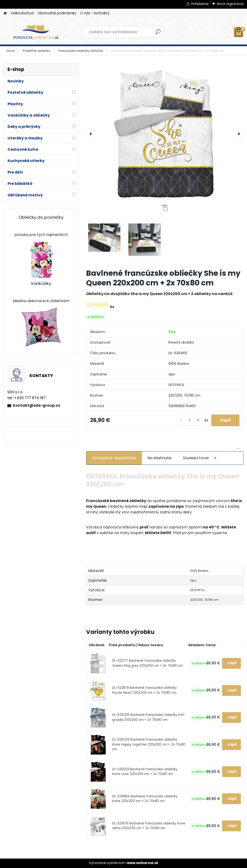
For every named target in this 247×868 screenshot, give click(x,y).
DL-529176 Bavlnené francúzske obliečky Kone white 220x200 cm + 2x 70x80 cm (149, 826)
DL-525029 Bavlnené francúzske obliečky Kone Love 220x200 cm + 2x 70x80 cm (145, 772)
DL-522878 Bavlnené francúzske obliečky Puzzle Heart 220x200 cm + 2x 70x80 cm (145, 690)
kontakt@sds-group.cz (37, 405)
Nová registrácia (230, 4)
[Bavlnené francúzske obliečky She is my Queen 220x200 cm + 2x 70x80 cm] (165, 134)
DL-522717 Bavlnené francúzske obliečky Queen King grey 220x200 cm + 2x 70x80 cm (148, 663)
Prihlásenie (200, 4)
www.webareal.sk (143, 863)
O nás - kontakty (95, 13)
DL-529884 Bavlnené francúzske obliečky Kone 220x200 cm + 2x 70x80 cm (145, 799)
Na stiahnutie (159, 458)
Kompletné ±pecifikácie (114, 458)
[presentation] (91, 134)
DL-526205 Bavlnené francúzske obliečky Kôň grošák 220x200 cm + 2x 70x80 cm (148, 717)
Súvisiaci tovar (201, 458)
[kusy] (189, 420)
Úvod (11, 51)
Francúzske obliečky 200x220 (81, 51)
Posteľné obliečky (37, 51)
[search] (158, 34)
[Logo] (36, 32)
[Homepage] (5, 13)
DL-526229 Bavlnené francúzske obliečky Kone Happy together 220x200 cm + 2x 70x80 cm (149, 744)
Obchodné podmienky (57, 13)
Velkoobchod (22, 13)
